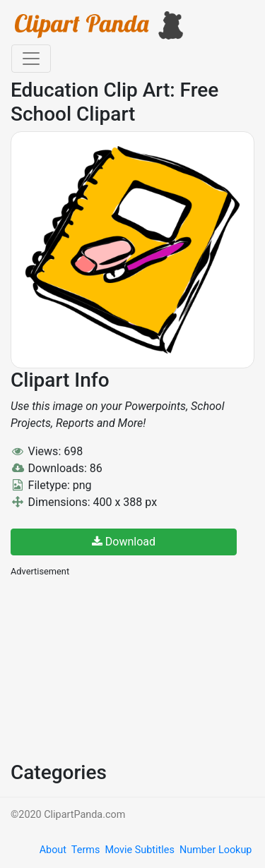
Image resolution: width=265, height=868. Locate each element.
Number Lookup (216, 850)
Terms (86, 850)
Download (124, 542)
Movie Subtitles (139, 850)
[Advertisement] (117, 668)
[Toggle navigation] (31, 59)
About (53, 850)
